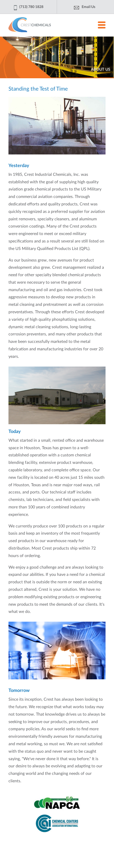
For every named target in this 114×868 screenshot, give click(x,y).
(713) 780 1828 (31, 8)
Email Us (88, 7)
